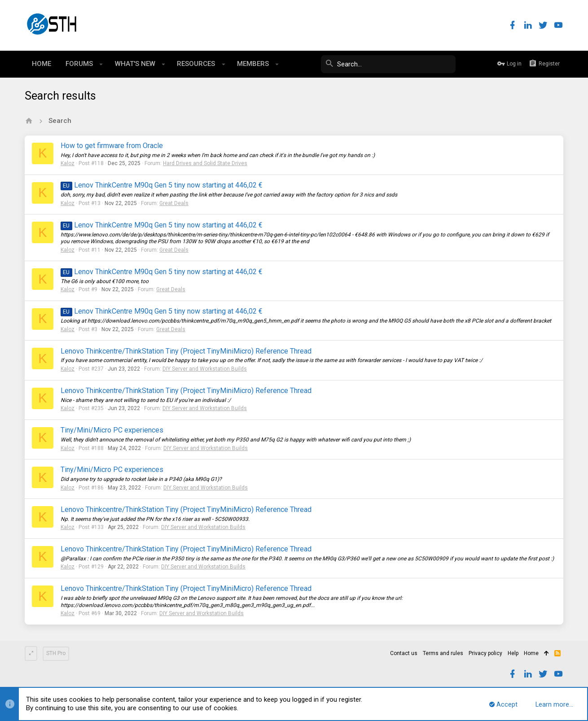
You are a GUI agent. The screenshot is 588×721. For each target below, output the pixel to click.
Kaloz (68, 163)
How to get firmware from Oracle (112, 146)
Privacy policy (485, 653)
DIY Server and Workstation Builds (205, 369)
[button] (101, 64)
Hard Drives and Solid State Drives (205, 163)
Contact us (404, 653)
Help (513, 653)
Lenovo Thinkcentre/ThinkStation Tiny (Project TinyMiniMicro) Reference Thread (186, 351)
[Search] (388, 64)
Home (531, 653)
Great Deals (174, 203)
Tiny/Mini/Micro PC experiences (112, 430)
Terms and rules (443, 653)
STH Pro (56, 653)
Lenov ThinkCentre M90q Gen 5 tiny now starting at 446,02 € (162, 185)
